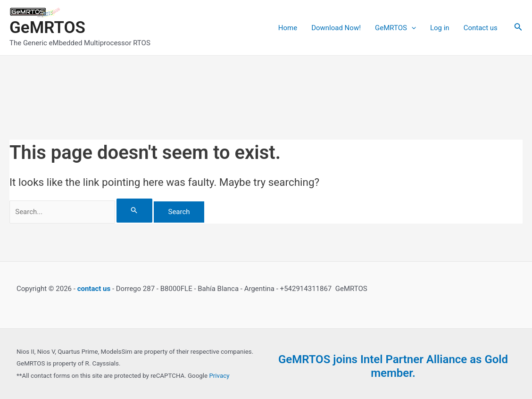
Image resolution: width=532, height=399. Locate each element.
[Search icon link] (518, 28)
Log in (440, 28)
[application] (411, 28)
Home (288, 28)
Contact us (481, 28)
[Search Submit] (134, 211)
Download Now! (336, 28)
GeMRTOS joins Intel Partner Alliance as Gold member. (393, 366)
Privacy (219, 376)
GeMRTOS (47, 28)
